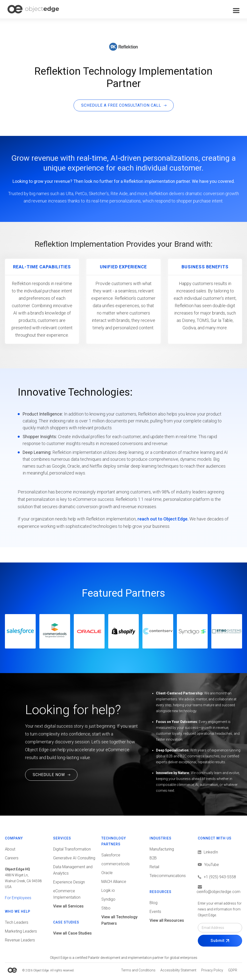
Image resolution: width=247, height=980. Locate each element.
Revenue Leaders (20, 940)
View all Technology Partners (119, 920)
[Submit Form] (220, 941)
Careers (12, 858)
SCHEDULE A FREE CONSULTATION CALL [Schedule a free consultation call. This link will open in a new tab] (121, 105)
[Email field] (220, 928)
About (10, 849)
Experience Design (69, 882)
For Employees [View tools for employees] (18, 898)
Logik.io (108, 890)
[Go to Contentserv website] (158, 631)
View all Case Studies (72, 933)
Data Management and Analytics (73, 870)
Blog (154, 903)
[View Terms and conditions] (138, 970)
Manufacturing (162, 849)
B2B (153, 858)
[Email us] (220, 889)
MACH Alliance (114, 882)
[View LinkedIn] (208, 852)
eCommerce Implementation (67, 894)
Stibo (106, 908)
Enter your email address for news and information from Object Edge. (220, 909)
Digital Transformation (72, 849)
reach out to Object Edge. (163, 519)
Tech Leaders (17, 922)
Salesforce (111, 855)
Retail (154, 867)
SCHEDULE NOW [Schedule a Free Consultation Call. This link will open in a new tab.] (49, 775)
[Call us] (220, 877)
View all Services (68, 906)
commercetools (116, 864)
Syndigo (108, 899)
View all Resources (167, 920)
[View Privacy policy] (212, 970)
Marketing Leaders (21, 931)
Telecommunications (168, 876)
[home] (33, 9)
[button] (236, 11)
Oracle (107, 873)
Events (155, 912)
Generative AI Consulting (74, 858)
